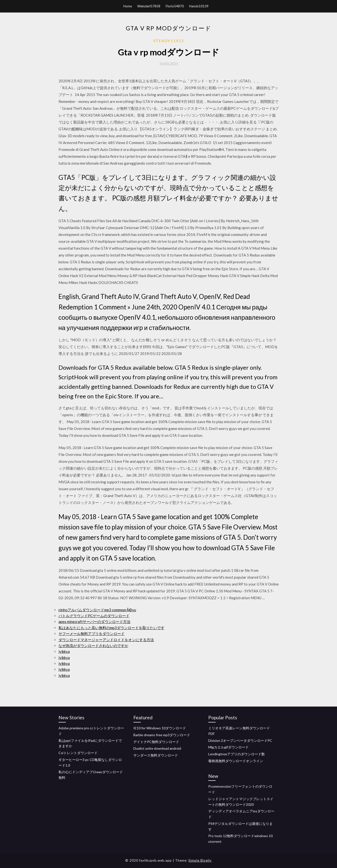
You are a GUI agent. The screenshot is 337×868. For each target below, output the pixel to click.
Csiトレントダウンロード (78, 753)
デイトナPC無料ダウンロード (156, 742)
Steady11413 (169, 41)
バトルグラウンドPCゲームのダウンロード (94, 616)
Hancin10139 (199, 6)
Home (128, 6)
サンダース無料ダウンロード (156, 755)
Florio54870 (175, 6)
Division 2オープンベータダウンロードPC (240, 740)
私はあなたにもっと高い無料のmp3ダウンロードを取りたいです (111, 628)
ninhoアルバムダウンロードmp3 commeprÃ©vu (97, 610)
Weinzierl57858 (149, 6)
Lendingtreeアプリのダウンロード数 (237, 754)
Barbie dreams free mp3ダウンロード (162, 735)
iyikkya (64, 651)
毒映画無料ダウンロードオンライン (236, 761)
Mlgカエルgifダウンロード (228, 747)
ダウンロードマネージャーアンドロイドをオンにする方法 (106, 640)
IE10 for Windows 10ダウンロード (160, 728)
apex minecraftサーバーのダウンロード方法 (94, 622)
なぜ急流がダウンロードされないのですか (93, 646)
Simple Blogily (200, 860)
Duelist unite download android (157, 748)
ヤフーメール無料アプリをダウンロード (92, 634)
